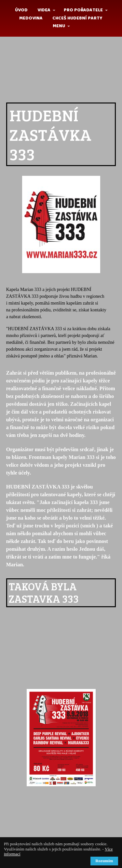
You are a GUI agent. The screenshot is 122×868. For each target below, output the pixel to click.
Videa (44, 10)
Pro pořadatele (83, 10)
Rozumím (104, 861)
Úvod (21, 10)
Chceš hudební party (77, 18)
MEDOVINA (31, 18)
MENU (59, 26)
